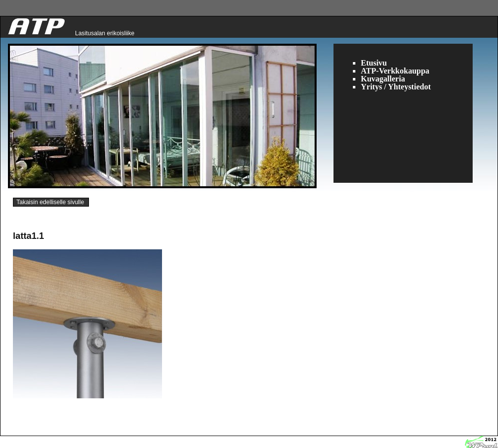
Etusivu (374, 63)
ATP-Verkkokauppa (395, 71)
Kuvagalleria (383, 79)
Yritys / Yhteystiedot (396, 87)
